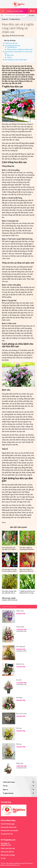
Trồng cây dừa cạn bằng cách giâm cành (20, 49)
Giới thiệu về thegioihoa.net (6, 844)
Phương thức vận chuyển (10, 831)
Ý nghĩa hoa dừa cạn (11, 43)
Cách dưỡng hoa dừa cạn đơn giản (16, 60)
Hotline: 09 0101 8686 (15, 11)
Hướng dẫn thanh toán (9, 827)
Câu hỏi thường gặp (8, 824)
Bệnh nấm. (10, 55)
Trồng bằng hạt (12, 47)
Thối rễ (9, 57)
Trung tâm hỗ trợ (7, 834)
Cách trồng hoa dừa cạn (12, 45)
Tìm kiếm (31, 16)
